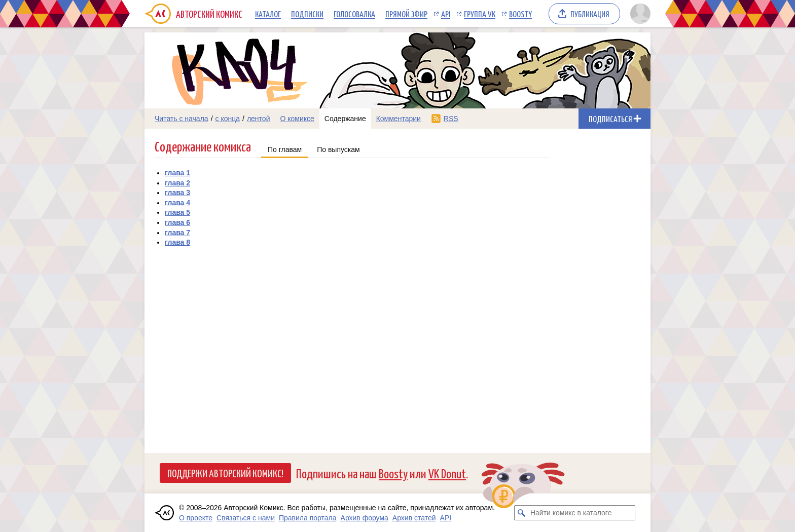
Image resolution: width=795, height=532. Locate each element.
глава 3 (177, 193)
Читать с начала (182, 119)
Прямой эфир (406, 14)
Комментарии (399, 119)
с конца (228, 119)
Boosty (520, 14)
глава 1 (177, 173)
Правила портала (308, 518)
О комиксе (297, 119)
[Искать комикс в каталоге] (522, 513)
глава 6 (177, 222)
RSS (451, 119)
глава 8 (177, 242)
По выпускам (338, 149)
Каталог (268, 14)
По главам (285, 149)
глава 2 (177, 183)
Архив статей (414, 518)
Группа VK (480, 14)
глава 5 (177, 212)
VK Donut (447, 473)
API (446, 14)
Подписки (307, 14)
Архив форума (365, 518)
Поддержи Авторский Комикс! (225, 473)
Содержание (345, 119)
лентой (259, 119)
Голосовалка (354, 14)
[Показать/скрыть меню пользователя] (639, 14)
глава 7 (177, 233)
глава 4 (177, 203)
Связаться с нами (246, 518)
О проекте (196, 518)
